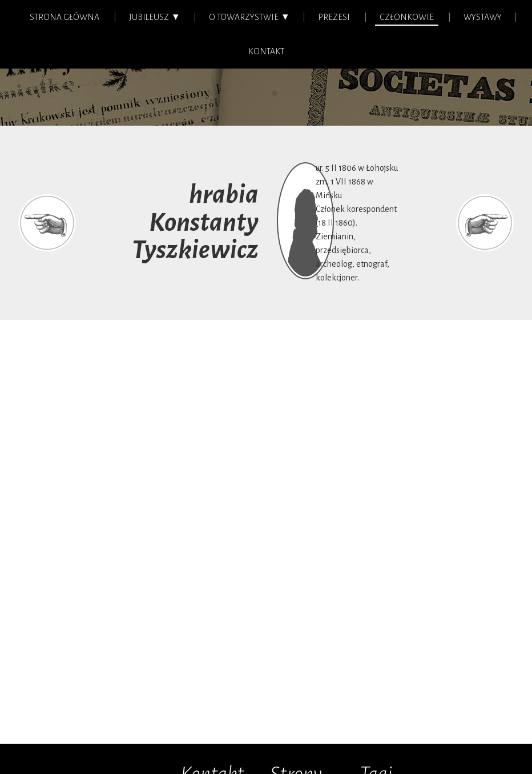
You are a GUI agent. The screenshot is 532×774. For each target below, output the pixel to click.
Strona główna (65, 17)
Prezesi (334, 17)
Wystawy (483, 17)
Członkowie (407, 17)
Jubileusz (149, 17)
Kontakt (266, 51)
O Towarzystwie (244, 17)
